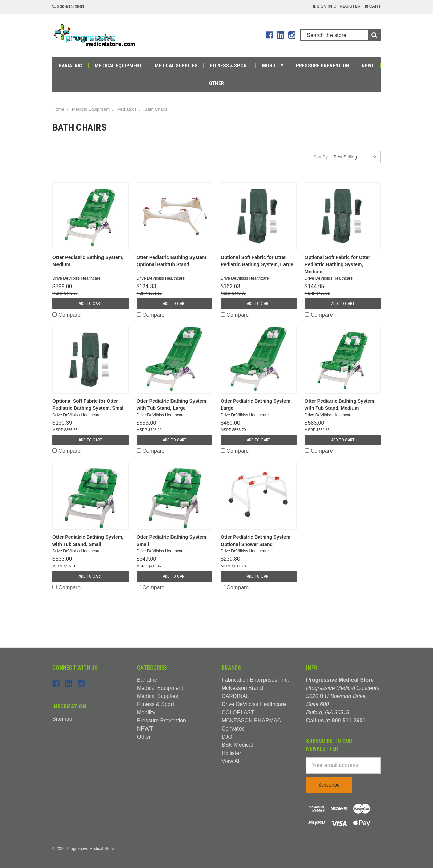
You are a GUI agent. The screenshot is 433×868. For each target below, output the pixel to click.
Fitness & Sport (230, 66)
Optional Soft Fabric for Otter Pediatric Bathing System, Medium (338, 264)
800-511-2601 (69, 7)
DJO (227, 737)
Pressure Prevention (323, 66)
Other (216, 83)
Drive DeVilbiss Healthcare (254, 704)
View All (231, 761)
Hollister (231, 753)
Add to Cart (90, 304)
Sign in (322, 6)
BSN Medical (237, 745)
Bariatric (70, 66)
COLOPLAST (238, 712)
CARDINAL (235, 696)
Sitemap (62, 719)
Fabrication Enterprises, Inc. (255, 680)
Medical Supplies (176, 66)
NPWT (368, 66)
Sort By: (321, 157)
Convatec (233, 729)
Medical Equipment (118, 66)
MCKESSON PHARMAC (251, 721)
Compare (66, 315)
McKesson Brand (242, 688)
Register (350, 6)
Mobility (273, 66)
